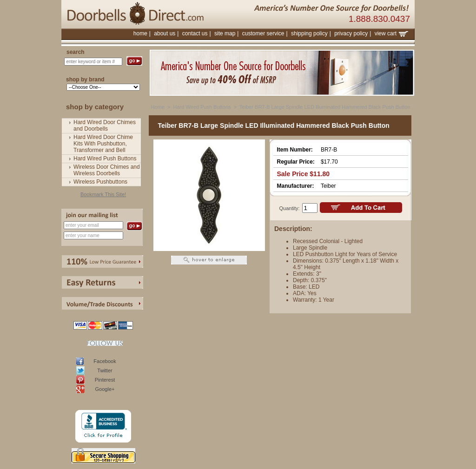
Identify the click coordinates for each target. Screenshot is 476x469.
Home (158, 107)
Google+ (105, 389)
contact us (195, 33)
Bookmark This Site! (103, 194)
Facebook (105, 361)
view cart (391, 33)
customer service (263, 33)
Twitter (105, 370)
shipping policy (309, 33)
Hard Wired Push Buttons (105, 159)
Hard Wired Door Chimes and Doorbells (105, 126)
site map (225, 33)
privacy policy (351, 33)
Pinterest (105, 380)
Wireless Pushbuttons (100, 182)
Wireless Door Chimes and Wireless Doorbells (107, 170)
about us (165, 33)
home (140, 33)
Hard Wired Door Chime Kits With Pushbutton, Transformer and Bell (103, 144)
